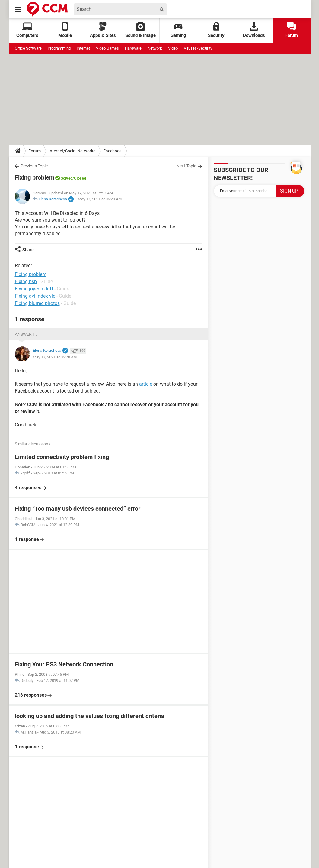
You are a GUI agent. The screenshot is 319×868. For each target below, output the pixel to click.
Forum (292, 30)
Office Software (28, 48)
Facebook (112, 151)
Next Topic (186, 166)
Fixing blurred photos (37, 303)
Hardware (133, 48)
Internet (83, 48)
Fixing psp (26, 282)
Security (216, 30)
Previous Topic (34, 166)
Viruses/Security (198, 48)
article (146, 384)
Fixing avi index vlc (35, 296)
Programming (59, 48)
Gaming (178, 30)
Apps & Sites (103, 30)
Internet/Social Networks (72, 151)
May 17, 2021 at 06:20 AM (100, 199)
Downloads (254, 30)
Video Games (107, 48)
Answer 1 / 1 (28, 334)
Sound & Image (140, 30)
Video (173, 48)
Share (28, 250)
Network (155, 48)
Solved (67, 178)
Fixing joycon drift (34, 289)
